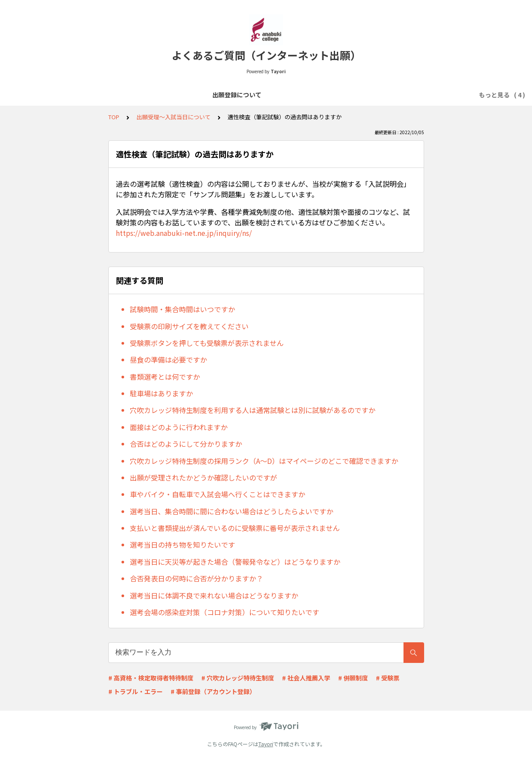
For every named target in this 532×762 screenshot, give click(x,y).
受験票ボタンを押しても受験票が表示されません (207, 343)
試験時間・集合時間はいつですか (182, 309)
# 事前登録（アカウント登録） (213, 691)
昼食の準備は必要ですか (168, 360)
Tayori (266, 744)
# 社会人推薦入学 (306, 678)
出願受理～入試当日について (346, 95)
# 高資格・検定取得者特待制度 (151, 678)
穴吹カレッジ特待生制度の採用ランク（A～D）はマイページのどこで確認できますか (264, 461)
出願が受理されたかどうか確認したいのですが (204, 477)
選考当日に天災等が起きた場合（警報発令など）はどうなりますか (235, 562)
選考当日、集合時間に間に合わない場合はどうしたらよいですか (232, 511)
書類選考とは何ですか (165, 377)
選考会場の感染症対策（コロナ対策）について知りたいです (225, 612)
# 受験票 (388, 678)
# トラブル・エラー (136, 691)
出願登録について (128, 95)
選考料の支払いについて (199, 95)
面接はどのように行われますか (179, 427)
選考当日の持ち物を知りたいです (182, 545)
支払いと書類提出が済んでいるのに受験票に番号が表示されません (235, 528)
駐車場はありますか (161, 393)
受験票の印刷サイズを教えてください (189, 326)
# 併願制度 (353, 678)
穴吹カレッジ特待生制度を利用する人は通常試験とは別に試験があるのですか (253, 410)
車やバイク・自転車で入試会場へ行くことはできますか (218, 494)
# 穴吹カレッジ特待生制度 (238, 678)
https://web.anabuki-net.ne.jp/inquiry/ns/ (184, 233)
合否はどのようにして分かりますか (186, 444)
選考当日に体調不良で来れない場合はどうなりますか (214, 595)
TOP (114, 117)
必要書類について (269, 95)
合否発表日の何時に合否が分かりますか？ (196, 578)
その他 (407, 95)
